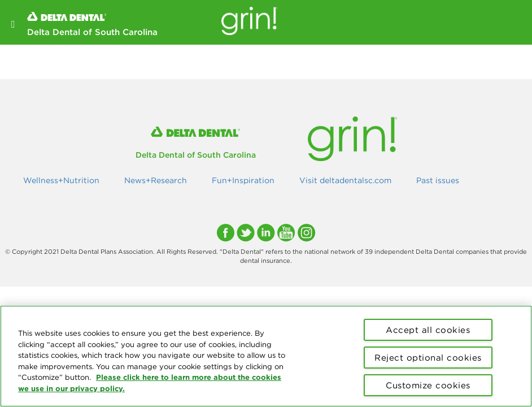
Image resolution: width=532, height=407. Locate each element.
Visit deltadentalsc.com (345, 180)
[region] (266, 356)
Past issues (438, 180)
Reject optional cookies (428, 358)
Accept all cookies (428, 330)
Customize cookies (428, 385)
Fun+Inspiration (243, 180)
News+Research (156, 180)
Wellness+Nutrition (61, 180)
